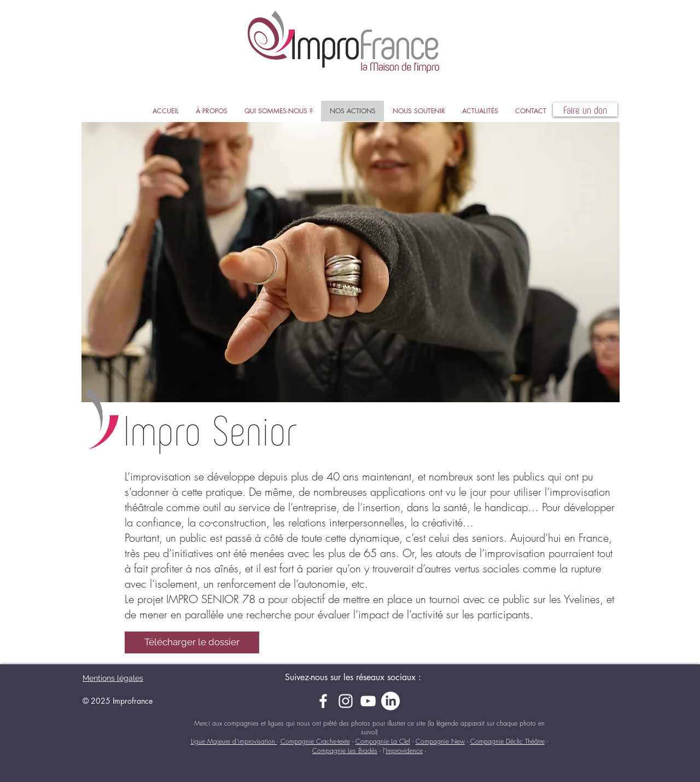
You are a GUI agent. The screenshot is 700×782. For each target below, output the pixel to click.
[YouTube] (368, 701)
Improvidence (404, 751)
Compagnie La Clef (383, 741)
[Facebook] (323, 701)
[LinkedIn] (390, 701)
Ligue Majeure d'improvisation (234, 741)
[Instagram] (346, 701)
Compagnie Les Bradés (345, 751)
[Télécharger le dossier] (192, 642)
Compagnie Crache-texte (315, 741)
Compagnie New (440, 741)
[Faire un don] (585, 109)
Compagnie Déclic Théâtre (507, 741)
